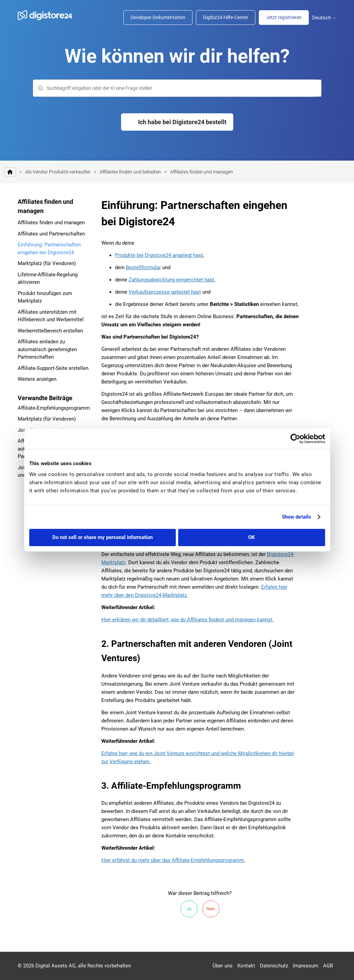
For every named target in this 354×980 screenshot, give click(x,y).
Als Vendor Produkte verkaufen (58, 172)
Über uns (223, 966)
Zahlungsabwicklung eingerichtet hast (171, 280)
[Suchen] (177, 88)
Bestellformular (143, 267)
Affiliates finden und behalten (130, 172)
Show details (297, 517)
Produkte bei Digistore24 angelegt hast (159, 255)
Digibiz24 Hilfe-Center (226, 17)
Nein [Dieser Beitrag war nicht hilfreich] (211, 909)
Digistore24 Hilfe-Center (10, 172)
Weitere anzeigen (37, 379)
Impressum (306, 966)
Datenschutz (274, 966)
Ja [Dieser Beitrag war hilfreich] (189, 909)
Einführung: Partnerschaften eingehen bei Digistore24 (49, 249)
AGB (328, 966)
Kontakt (246, 966)
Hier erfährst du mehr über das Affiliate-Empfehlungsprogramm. (173, 860)
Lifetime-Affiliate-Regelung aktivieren (48, 279)
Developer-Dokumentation (158, 17)
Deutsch (324, 18)
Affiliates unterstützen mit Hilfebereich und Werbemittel (51, 316)
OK (252, 537)
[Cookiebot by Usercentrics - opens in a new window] (295, 439)
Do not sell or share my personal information (103, 537)
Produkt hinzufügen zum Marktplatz (45, 297)
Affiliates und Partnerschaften (51, 234)
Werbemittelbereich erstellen (50, 331)
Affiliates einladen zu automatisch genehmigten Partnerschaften (47, 349)
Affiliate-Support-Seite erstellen (53, 368)
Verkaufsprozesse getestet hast (165, 292)
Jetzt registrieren (284, 17)
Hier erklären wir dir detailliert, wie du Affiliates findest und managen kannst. (188, 620)
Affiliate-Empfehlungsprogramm (54, 408)
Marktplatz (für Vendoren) (47, 263)
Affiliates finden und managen (201, 172)
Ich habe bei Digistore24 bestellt (182, 122)
